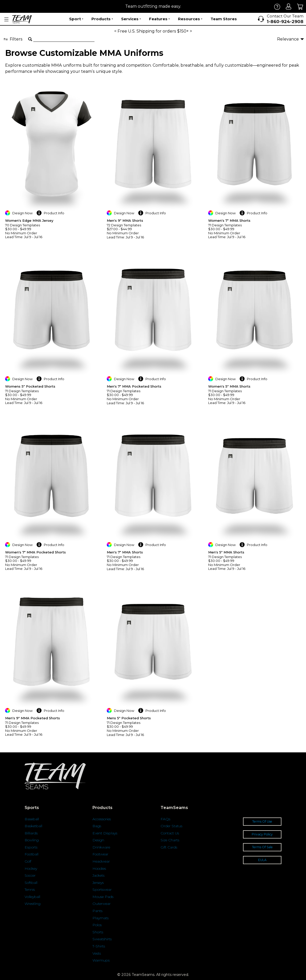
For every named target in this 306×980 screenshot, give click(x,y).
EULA (262, 860)
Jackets (98, 875)
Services (131, 19)
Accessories (102, 819)
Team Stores (224, 19)
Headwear (101, 861)
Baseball (32, 819)
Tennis (30, 890)
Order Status (171, 826)
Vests (97, 953)
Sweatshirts (102, 939)
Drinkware (101, 847)
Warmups (101, 960)
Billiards (31, 833)
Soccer (30, 875)
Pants (97, 911)
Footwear (100, 854)
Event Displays (105, 833)
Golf (28, 861)
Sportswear (102, 890)
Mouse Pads (103, 897)
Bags (97, 826)
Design (98, 840)
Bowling (32, 840)
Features (159, 19)
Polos (97, 925)
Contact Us (170, 833)
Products (102, 19)
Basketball (33, 826)
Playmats (101, 918)
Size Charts (170, 840)
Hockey (31, 868)
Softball (31, 883)
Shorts (98, 932)
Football (31, 854)
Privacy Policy (262, 834)
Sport (76, 19)
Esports (31, 847)
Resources (190, 19)
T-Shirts (99, 946)
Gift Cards (169, 847)
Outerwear (102, 904)
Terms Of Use (262, 821)
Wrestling (33, 904)
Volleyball (32, 897)
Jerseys (98, 883)
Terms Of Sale (262, 847)
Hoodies (99, 868)
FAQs (165, 819)
